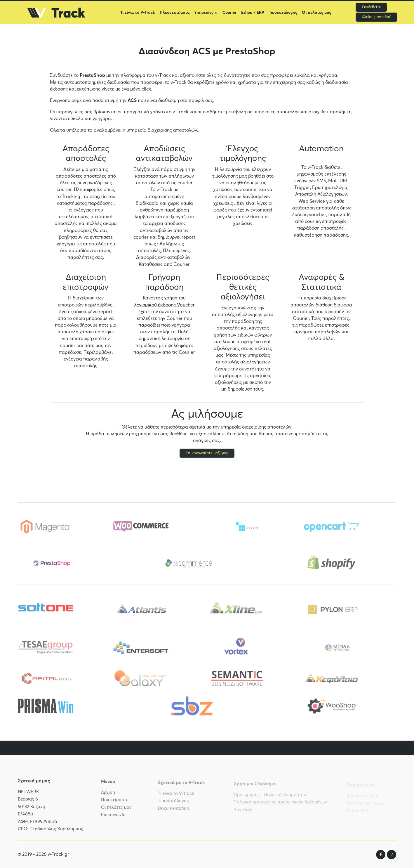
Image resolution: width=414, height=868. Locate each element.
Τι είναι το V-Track (138, 13)
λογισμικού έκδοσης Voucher (164, 306)
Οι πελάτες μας (316, 13)
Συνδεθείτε (371, 7)
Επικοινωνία (113, 818)
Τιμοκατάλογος (283, 13)
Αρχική (108, 796)
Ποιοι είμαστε (115, 804)
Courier (229, 13)
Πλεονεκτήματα (175, 13)
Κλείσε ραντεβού (376, 17)
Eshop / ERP (253, 13)
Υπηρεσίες (204, 13)
